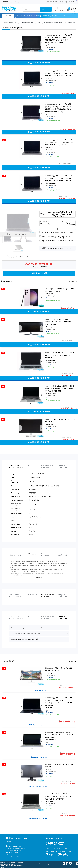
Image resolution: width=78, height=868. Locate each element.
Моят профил (58, 9)
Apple (31, 535)
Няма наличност (39, 273)
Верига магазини (55, 16)
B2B (64, 16)
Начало (49, 2)
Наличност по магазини (47, 466)
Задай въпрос (68, 222)
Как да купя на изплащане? (16, 848)
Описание (33, 466)
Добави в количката (39, 63)
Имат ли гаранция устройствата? (24, 639)
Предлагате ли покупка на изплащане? (26, 634)
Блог (55, 2)
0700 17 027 (5, 2)
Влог (59, 2)
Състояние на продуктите (37, 16)
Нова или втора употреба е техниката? (26, 628)
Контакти (71, 2)
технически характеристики (51, 219)
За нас (65, 2)
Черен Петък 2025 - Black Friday (18, 857)
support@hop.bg (15, 2)
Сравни (71, 224)
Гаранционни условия (14, 850)
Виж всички (74, 282)
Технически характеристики (17, 466)
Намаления (20, 16)
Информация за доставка (16, 852)
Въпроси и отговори (63, 466)
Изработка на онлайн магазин (12, 866)
